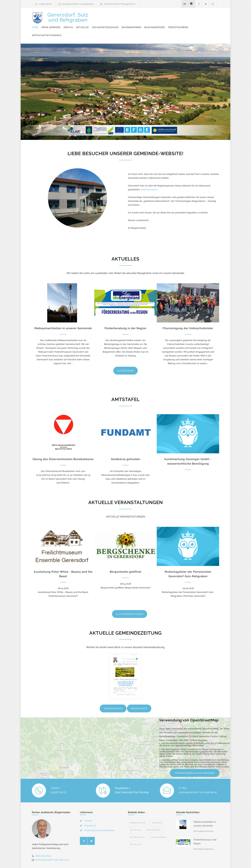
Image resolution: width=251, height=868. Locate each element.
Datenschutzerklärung (167, 865)
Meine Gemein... (159, 826)
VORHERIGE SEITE (113, 697)
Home (94, 16)
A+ (185, 4)
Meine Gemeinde (110, 16)
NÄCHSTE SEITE (139, 697)
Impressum (90, 814)
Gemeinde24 (99, 865)
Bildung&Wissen (101, 24)
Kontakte (157, 812)
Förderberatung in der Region (125, 317)
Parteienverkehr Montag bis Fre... (120, 4)
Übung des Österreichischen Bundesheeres (63, 448)
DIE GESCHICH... (138, 826)
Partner (88, 809)
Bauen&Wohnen (191, 16)
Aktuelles (142, 16)
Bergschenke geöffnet (126, 560)
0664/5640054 (43, 845)
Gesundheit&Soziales (164, 16)
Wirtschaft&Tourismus (153, 24)
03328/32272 (45, 4)
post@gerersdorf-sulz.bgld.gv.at (78, 4)
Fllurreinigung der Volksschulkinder (188, 317)
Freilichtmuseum (149, 178)
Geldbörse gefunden (126, 448)
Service (127, 16)
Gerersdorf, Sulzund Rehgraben (68, 20)
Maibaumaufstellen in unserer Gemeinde (63, 317)
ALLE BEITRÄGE (125, 359)
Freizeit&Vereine (125, 24)
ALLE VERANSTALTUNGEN (130, 603)
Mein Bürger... (154, 819)
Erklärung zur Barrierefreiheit (99, 819)
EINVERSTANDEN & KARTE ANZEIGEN (195, 762)
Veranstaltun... (138, 812)
